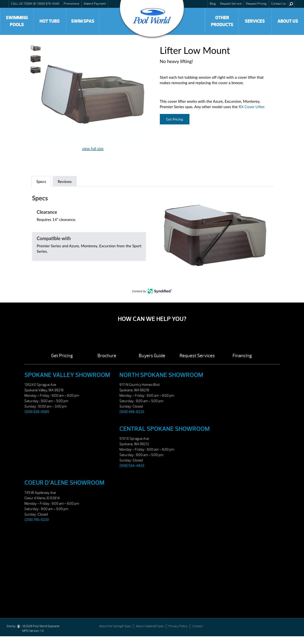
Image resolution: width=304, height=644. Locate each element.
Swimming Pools (17, 21)
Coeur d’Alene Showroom (64, 483)
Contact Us (278, 4)
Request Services (197, 356)
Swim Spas (83, 21)
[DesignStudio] (19, 626)
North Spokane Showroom (161, 375)
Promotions (72, 4)
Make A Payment (95, 4)
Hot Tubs (50, 21)
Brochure (107, 356)
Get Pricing (175, 119)
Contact (198, 626)
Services (255, 21)
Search (291, 4)
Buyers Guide (152, 356)
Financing (242, 356)
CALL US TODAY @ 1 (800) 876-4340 (35, 4)
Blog (213, 4)
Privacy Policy (178, 626)
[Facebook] (297, 626)
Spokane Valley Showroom (67, 375)
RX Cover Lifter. (252, 107)
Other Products (222, 21)
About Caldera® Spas (150, 626)
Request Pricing (256, 4)
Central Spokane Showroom (165, 429)
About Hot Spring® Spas (115, 626)
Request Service (231, 4)
